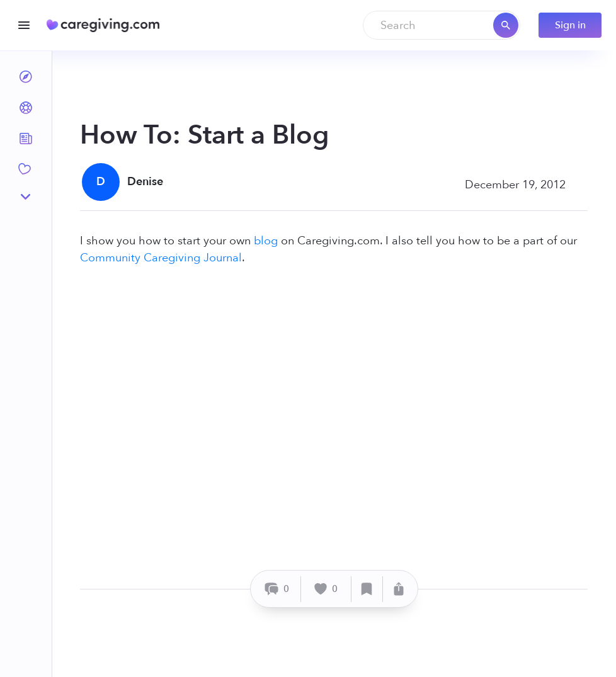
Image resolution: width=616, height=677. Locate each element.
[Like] (326, 589)
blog (266, 241)
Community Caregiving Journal (161, 258)
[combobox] (442, 25)
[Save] (367, 589)
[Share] (399, 589)
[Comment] (277, 589)
